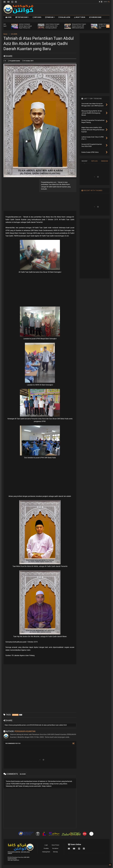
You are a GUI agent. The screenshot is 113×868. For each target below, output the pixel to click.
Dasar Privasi (55, 845)
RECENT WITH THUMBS (92, 190)
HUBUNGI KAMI (95, 17)
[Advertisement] (73, 9)
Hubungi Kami (46, 852)
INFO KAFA (37, 17)
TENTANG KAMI (22, 17)
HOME (8, 17)
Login (46, 845)
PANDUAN (50, 17)
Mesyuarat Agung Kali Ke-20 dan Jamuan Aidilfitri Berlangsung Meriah (43, 26)
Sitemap (55, 852)
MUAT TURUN (80, 17)
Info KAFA (14, 34)
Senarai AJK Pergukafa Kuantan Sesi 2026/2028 (69, 26)
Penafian (46, 848)
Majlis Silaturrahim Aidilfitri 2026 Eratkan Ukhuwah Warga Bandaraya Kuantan (15, 25)
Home (5, 34)
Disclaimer (55, 848)
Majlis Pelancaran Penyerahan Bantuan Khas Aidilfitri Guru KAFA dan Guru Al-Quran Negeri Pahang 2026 (96, 24)
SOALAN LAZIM (64, 17)
